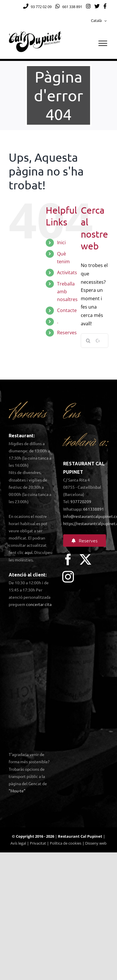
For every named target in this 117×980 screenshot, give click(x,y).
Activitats (67, 272)
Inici (61, 242)
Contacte (67, 310)
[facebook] (68, 559)
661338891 (94, 509)
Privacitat (38, 843)
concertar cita (39, 604)
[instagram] (68, 577)
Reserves (67, 333)
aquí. (29, 552)
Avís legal (18, 843)
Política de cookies (66, 843)
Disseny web (96, 843)
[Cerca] (88, 341)
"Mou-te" (17, 791)
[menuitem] (99, 21)
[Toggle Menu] (103, 43)
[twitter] (85, 559)
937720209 (81, 501)
